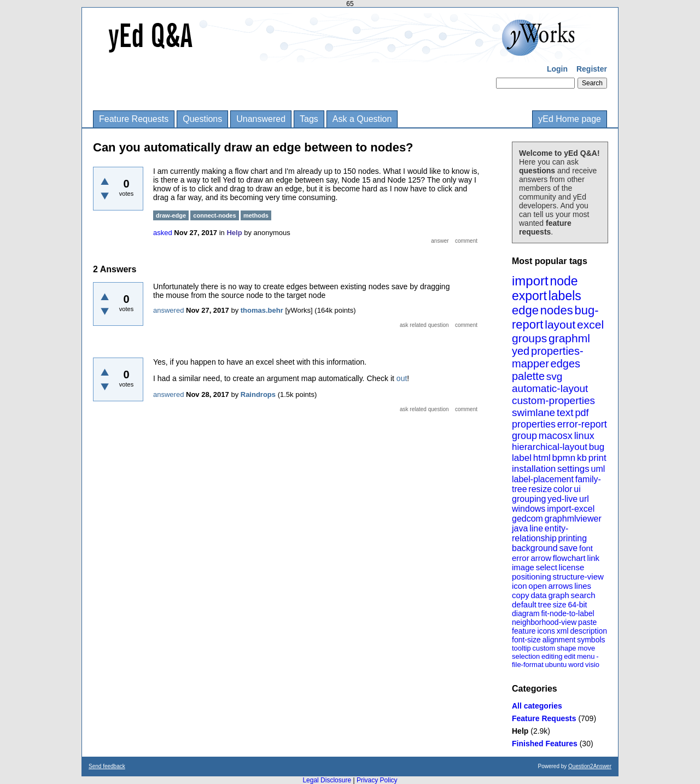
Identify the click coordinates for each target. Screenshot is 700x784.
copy (521, 595)
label (522, 458)
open (537, 586)
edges (566, 364)
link (594, 558)
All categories (537, 706)
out (402, 378)
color (563, 489)
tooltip (521, 648)
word (576, 665)
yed (521, 351)
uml (598, 469)
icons (546, 631)
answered (168, 310)
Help (520, 731)
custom (544, 648)
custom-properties (553, 400)
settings (573, 469)
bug (597, 447)
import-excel (571, 509)
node (564, 281)
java (520, 528)
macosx (556, 436)
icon (520, 586)
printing (573, 538)
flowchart (569, 558)
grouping (529, 499)
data (538, 595)
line (536, 528)
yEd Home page (570, 119)
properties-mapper (548, 357)
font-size (526, 640)
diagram (526, 613)
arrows (560, 586)
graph (558, 595)
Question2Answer (590, 766)
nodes (557, 310)
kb (582, 458)
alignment (559, 640)
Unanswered (261, 119)
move (586, 648)
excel (590, 324)
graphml (569, 338)
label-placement (543, 479)
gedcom (527, 519)
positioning (532, 577)
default (524, 604)
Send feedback (107, 766)
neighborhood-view (544, 622)
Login (557, 69)
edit (570, 656)
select (547, 567)
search (583, 595)
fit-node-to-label (567, 613)
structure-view (578, 577)
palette (528, 376)
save (568, 548)
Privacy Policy (377, 780)
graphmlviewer (573, 519)
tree (545, 605)
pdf (582, 413)
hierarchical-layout (550, 447)
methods (256, 215)
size (560, 605)
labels (565, 296)
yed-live (562, 499)
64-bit (577, 605)
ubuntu (556, 665)
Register (592, 69)
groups (529, 338)
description (588, 631)
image (523, 567)
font (586, 548)
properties (534, 424)
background (535, 548)
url (584, 499)
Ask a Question (362, 119)
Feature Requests (134, 119)
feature (524, 631)
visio (592, 665)
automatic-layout (550, 388)
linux (584, 436)
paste (587, 622)
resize (540, 489)
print (597, 458)
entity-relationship (540, 533)
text (565, 413)
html (542, 458)
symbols (591, 640)
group (524, 436)
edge (525, 310)
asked (163, 233)
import (530, 281)
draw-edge (171, 215)
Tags (309, 119)
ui (577, 489)
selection (526, 656)
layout (560, 324)
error (521, 558)
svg (555, 376)
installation (534, 469)
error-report (582, 424)
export (529, 296)
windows (529, 509)
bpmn (564, 458)
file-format (528, 665)
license (572, 567)
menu (586, 656)
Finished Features (545, 744)
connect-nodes (214, 215)
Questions (202, 119)
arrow (541, 558)
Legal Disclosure (327, 780)
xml (563, 631)
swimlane (533, 413)
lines (583, 586)
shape (566, 648)
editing (552, 656)
